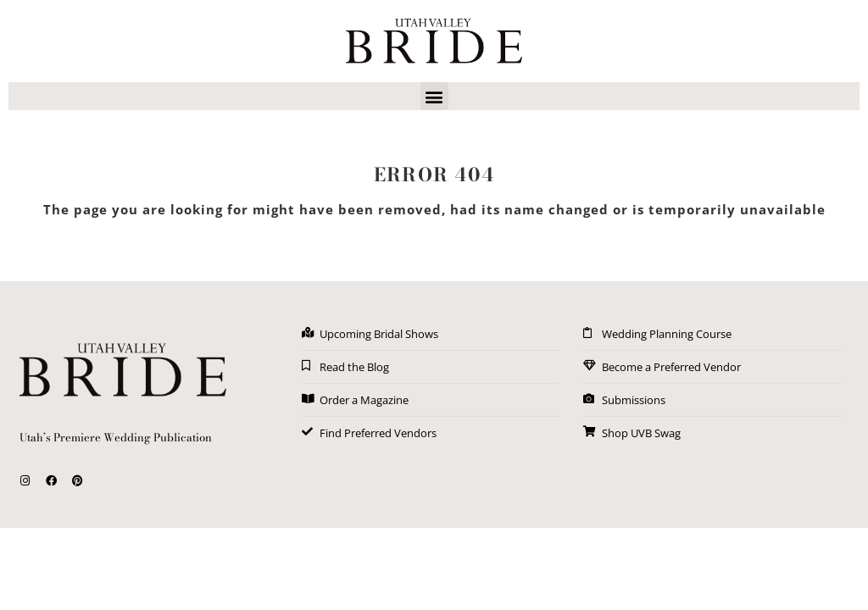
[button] (434, 96)
